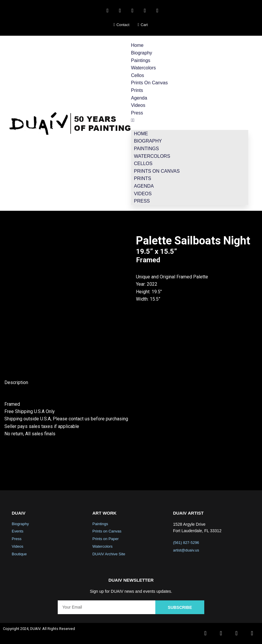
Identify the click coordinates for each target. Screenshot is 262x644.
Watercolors (143, 68)
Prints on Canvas (149, 83)
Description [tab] (16, 383)
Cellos (137, 75)
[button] (190, 120)
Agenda (139, 98)
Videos (138, 105)
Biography (142, 53)
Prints (137, 90)
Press (137, 113)
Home (137, 45)
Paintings (141, 60)
